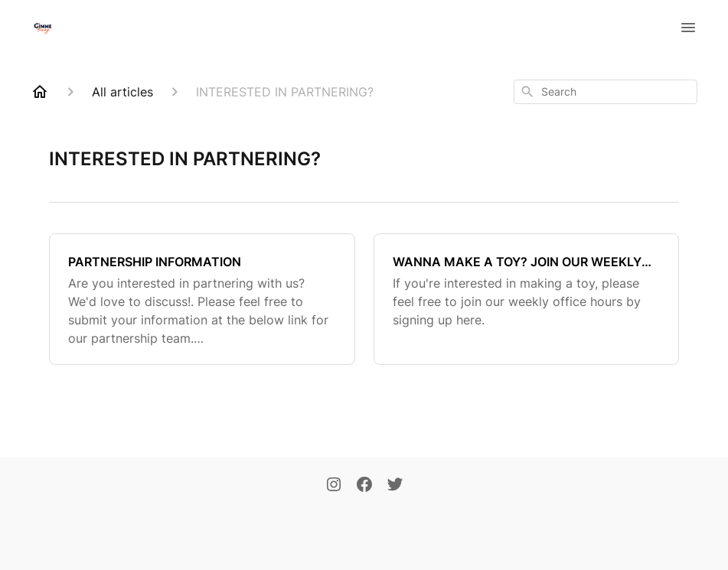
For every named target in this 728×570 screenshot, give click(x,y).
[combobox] (606, 92)
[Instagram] (334, 486)
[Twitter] (395, 486)
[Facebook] (364, 486)
